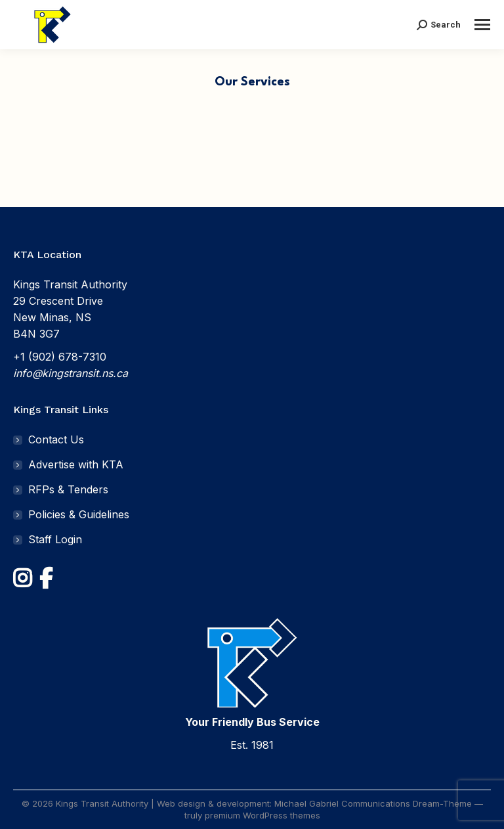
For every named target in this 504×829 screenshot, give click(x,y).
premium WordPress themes (262, 815)
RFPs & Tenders (68, 489)
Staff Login (55, 539)
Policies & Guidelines (79, 514)
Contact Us (56, 439)
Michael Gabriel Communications (342, 803)
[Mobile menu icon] (482, 25)
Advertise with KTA (76, 464)
